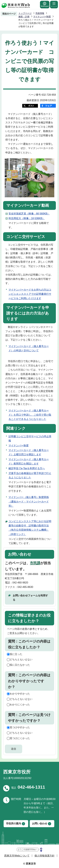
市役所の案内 (14, 823)
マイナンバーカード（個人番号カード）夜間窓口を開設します (29, 461)
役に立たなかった (20, 665)
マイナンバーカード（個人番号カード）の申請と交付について (29, 348)
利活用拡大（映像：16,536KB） (27, 218)
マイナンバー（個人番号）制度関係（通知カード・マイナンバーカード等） (29, 501)
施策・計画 (24, 17)
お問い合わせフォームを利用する (30, 598)
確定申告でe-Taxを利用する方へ (27, 468)
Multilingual (45, 4)
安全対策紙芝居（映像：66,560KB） (29, 214)
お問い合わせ (40, 823)
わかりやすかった (20, 694)
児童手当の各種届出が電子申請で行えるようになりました (30, 475)
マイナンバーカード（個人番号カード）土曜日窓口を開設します (29, 452)
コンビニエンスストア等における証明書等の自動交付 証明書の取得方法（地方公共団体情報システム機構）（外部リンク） (30, 528)
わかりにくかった (20, 705)
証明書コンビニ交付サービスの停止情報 (30, 438)
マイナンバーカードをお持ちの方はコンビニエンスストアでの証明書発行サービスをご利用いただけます (30, 294)
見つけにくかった (20, 738)
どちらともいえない (21, 659)
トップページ (25, 13)
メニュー (54, 4)
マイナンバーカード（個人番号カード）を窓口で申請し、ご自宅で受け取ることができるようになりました (30, 415)
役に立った (16, 654)
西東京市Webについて (17, 856)
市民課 (35, 563)
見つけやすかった (20, 727)
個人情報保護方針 (45, 856)
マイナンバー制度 (42, 17)
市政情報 (40, 13)
